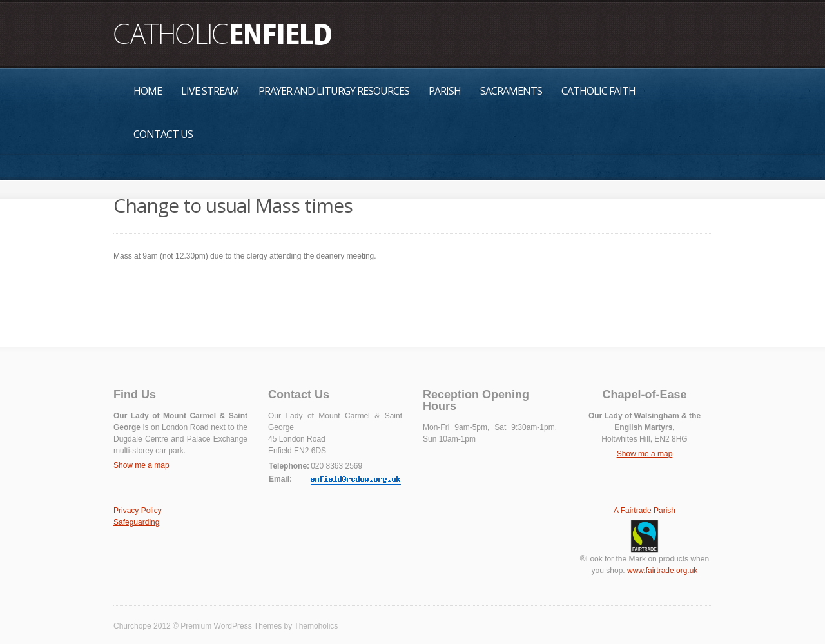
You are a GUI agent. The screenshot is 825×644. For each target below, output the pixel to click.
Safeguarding (136, 522)
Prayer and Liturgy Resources (334, 91)
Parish (445, 91)
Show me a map (141, 465)
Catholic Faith (598, 91)
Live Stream (210, 91)
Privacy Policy (138, 511)
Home (148, 91)
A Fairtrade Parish (645, 511)
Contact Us (163, 134)
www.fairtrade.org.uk (662, 571)
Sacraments (511, 91)
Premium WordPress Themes (231, 626)
